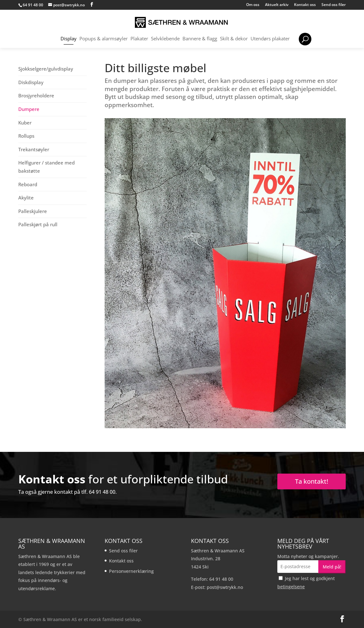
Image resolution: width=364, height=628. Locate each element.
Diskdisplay (31, 82)
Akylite (26, 198)
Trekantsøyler (34, 149)
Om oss (253, 5)
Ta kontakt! (312, 481)
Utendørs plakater (270, 39)
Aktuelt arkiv (277, 5)
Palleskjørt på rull (38, 224)
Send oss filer (334, 5)
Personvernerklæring (131, 571)
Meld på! (332, 567)
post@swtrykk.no (225, 587)
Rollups (26, 136)
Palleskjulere (33, 211)
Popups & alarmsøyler (104, 39)
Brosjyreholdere (36, 95)
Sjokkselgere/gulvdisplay (46, 69)
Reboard (28, 184)
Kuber (25, 123)
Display (69, 39)
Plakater (139, 39)
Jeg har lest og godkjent (306, 582)
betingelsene (291, 587)
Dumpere (29, 109)
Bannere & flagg (200, 39)
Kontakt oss (305, 5)
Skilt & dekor (234, 39)
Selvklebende (165, 39)
